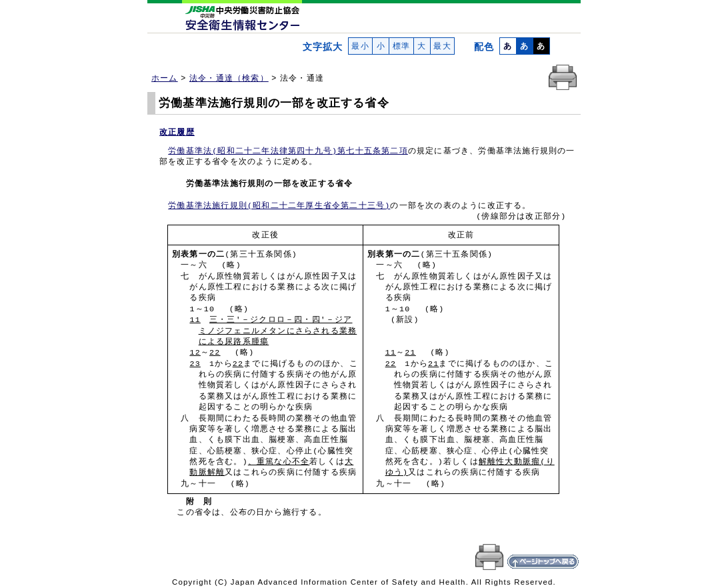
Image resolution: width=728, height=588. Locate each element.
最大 (442, 46)
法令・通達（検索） (229, 78)
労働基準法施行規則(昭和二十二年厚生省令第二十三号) (279, 206)
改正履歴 (177, 132)
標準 (401, 46)
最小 (360, 46)
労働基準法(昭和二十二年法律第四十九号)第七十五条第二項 (288, 151)
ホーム (165, 78)
